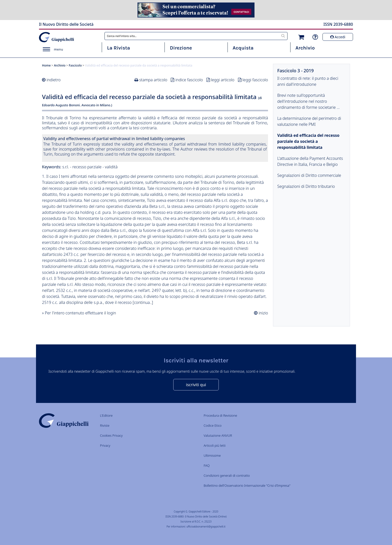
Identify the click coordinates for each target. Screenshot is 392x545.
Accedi (338, 37)
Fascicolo (75, 65)
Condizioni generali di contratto (227, 475)
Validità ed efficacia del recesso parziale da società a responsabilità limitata (308, 141)
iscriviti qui (196, 385)
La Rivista (118, 48)
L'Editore (106, 415)
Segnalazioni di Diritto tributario (306, 186)
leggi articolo (223, 80)
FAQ (206, 465)
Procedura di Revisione (220, 415)
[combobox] (196, 36)
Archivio (305, 48)
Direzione (181, 48)
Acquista (243, 48)
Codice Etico (212, 425)
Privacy (105, 445)
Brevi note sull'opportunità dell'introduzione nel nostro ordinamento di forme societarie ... (308, 101)
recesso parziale (87, 167)
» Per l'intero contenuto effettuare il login (79, 313)
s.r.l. (66, 167)
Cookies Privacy (111, 435)
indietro (53, 80)
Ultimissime (212, 455)
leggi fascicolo (255, 80)
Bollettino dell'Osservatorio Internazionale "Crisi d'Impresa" (247, 485)
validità (111, 167)
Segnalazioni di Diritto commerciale (309, 175)
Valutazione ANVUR (218, 435)
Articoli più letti (214, 445)
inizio (263, 313)
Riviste (105, 425)
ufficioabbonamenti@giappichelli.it (206, 526)
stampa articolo (153, 80)
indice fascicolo (189, 80)
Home (46, 65)
